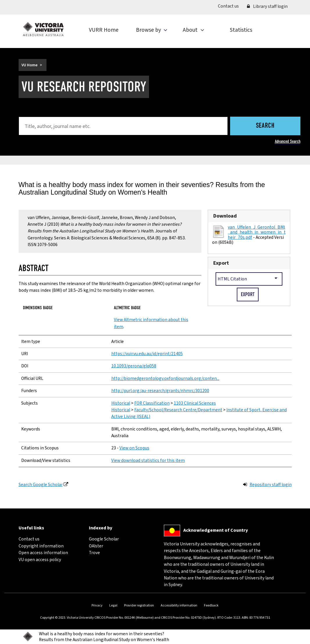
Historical (121, 403)
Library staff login (267, 6)
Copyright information (41, 546)
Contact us (230, 6)
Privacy (97, 605)
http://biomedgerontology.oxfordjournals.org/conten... (165, 378)
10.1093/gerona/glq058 (134, 366)
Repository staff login (271, 485)
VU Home (29, 65)
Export (221, 263)
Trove (94, 553)
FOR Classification (152, 403)
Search (265, 126)
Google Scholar (104, 539)
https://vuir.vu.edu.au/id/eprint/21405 (147, 354)
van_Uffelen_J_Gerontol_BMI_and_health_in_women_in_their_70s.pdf (257, 232)
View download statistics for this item (148, 460)
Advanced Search (288, 141)
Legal (113, 605)
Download (225, 216)
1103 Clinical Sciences (195, 403)
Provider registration (139, 605)
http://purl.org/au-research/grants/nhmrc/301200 (160, 391)
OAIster (96, 546)
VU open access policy (40, 560)
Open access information (43, 553)
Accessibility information (179, 605)
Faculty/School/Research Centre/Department (178, 410)
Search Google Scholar (41, 485)
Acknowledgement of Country (216, 530)
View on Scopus (134, 448)
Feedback (211, 605)
